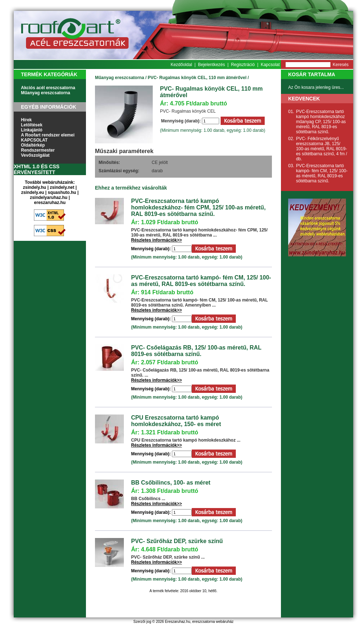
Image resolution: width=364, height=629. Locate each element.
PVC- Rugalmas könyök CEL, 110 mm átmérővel (197, 78)
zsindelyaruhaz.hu (49, 198)
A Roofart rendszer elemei (48, 135)
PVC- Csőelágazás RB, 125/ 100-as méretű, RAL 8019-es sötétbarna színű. (196, 351)
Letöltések (32, 125)
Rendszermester (38, 150)
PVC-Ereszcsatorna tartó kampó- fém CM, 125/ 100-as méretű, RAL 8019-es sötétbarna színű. (201, 281)
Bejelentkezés (211, 65)
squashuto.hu (62, 192)
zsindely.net (62, 187)
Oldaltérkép (33, 145)
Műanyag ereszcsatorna (45, 93)
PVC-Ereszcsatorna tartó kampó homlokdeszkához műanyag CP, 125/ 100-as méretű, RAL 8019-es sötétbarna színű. (321, 122)
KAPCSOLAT (34, 140)
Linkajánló (32, 130)
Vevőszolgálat (35, 155)
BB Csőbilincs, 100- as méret (171, 483)
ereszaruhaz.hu (50, 203)
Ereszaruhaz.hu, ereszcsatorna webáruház (199, 622)
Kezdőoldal (181, 65)
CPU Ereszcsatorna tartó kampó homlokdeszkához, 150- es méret (176, 421)
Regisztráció (243, 65)
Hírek (26, 120)
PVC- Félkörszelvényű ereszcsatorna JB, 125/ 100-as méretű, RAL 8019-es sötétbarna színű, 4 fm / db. (322, 149)
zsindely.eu (32, 192)
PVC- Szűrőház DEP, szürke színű (177, 541)
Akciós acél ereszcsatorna (48, 88)
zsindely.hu (35, 187)
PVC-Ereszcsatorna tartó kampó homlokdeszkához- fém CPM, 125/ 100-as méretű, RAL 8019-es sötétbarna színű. (198, 207)
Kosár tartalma (312, 74)
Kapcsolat (270, 65)
